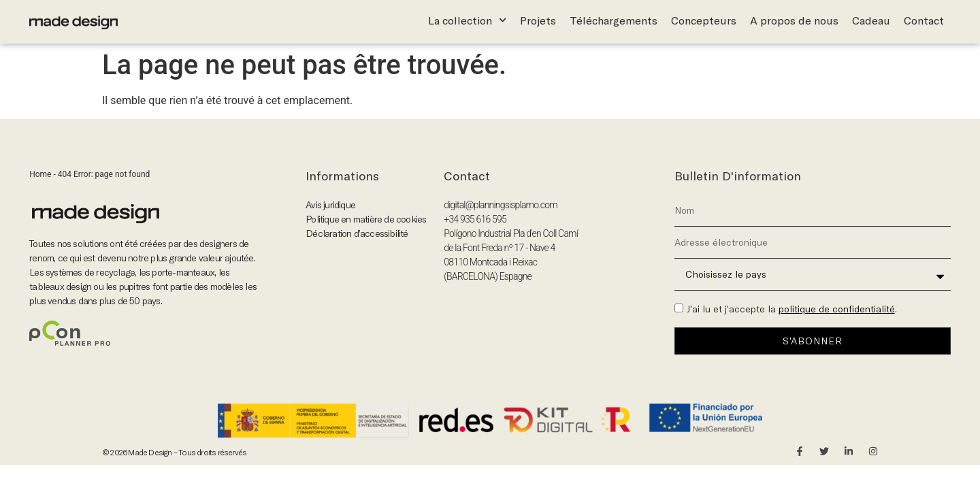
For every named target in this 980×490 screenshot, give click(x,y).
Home (40, 174)
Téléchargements (614, 20)
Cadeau (871, 20)
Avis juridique (330, 205)
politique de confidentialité (837, 309)
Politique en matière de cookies (366, 219)
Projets (538, 20)
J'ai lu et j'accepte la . (791, 309)
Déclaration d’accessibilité (357, 233)
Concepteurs (704, 20)
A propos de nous (794, 20)
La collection (467, 20)
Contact (924, 20)
